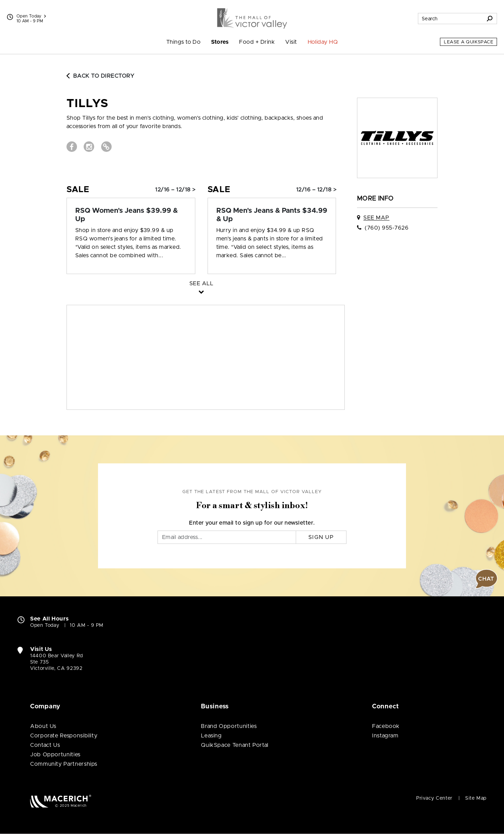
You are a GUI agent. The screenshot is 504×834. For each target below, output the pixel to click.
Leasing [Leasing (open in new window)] (211, 736)
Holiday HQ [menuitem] (323, 42)
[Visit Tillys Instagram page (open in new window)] (89, 147)
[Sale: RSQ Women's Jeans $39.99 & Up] (131, 215)
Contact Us (45, 745)
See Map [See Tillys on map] (376, 218)
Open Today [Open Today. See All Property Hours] (45, 625)
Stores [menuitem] (220, 42)
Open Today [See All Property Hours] (31, 16)
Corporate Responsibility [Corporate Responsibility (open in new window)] (64, 736)
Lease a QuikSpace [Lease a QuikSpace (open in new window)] (468, 42)
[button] (486, 579)
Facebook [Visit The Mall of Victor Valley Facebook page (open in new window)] (386, 726)
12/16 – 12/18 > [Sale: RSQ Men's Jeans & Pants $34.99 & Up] (316, 190)
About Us (43, 726)
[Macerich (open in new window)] (61, 801)
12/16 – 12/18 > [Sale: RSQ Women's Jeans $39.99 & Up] (175, 190)
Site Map (476, 798)
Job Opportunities (55, 755)
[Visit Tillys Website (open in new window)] (106, 147)
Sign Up (321, 537)
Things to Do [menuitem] (184, 42)
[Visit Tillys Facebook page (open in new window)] (72, 147)
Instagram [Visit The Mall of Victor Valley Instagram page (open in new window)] (385, 736)
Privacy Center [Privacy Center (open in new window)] (434, 798)
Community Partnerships (64, 764)
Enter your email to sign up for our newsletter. (252, 523)
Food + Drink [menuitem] (257, 42)
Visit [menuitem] (291, 42)
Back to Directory (100, 76)
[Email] (227, 537)
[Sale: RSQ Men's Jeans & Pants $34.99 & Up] (272, 215)
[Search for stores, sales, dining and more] (450, 19)
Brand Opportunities (229, 726)
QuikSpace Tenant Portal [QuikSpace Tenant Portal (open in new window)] (235, 745)
